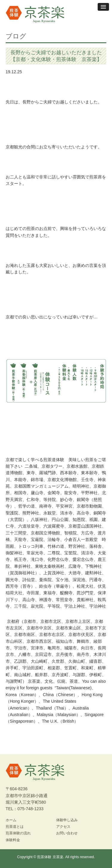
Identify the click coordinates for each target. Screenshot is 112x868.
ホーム (11, 820)
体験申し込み (67, 820)
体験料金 (13, 840)
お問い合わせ (67, 833)
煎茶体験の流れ (18, 833)
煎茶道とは (15, 827)
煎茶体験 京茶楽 (50, 857)
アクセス (63, 827)
